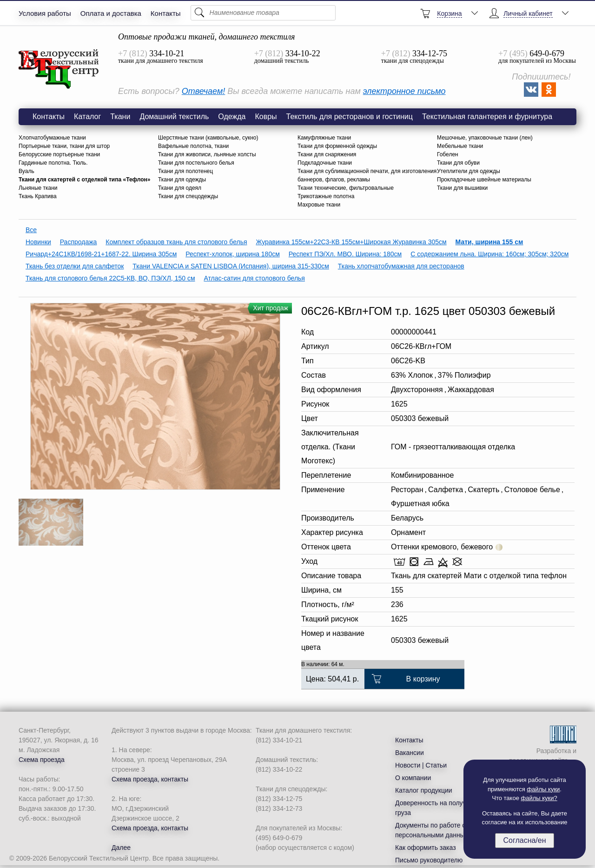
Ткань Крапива (38, 196)
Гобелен (448, 154)
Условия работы (45, 13)
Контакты (166, 13)
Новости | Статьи (421, 765)
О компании (413, 778)
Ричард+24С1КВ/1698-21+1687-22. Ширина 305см (101, 254)
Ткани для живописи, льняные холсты (207, 154)
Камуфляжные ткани (324, 138)
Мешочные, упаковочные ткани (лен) (485, 138)
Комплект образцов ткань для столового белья (176, 242)
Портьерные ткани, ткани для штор (64, 146)
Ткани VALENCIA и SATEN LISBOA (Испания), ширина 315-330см (231, 266)
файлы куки (543, 789)
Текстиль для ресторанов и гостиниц (350, 117)
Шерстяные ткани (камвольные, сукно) (208, 138)
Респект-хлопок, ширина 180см (233, 254)
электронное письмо (404, 91)
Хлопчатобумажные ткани (52, 138)
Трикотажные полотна (326, 196)
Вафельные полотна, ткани (193, 146)
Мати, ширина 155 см (489, 242)
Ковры (266, 117)
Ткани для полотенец (185, 171)
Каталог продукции (424, 790)
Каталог (87, 117)
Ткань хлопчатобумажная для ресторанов (401, 266)
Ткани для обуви (458, 163)
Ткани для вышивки (462, 188)
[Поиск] (263, 13)
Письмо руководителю (429, 860)
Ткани (120, 117)
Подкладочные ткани (325, 163)
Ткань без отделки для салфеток (75, 266)
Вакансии (410, 753)
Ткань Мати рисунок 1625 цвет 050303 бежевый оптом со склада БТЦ (59, 69)
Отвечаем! (203, 91)
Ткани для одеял (180, 188)
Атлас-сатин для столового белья (254, 278)
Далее (121, 848)
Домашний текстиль (174, 117)
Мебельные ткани (460, 146)
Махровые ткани (319, 205)
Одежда (232, 117)
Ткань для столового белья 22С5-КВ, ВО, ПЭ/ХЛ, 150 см (110, 278)
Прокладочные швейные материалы (484, 180)
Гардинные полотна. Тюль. (53, 163)
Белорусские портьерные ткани (59, 154)
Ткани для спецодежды (188, 196)
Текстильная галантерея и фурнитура (487, 117)
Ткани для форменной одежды (337, 146)
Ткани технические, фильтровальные (346, 188)
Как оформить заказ (426, 848)
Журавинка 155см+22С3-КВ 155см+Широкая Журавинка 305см (351, 242)
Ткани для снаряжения (327, 154)
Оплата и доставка (111, 13)
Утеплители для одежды (469, 171)
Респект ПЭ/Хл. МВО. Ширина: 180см (345, 254)
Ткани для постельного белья (196, 163)
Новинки (38, 242)
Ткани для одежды (182, 180)
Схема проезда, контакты (150, 779)
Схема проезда (42, 760)
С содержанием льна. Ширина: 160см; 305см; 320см (489, 254)
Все (31, 230)
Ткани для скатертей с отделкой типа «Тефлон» (85, 180)
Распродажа (79, 242)
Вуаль (26, 171)
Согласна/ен (524, 840)
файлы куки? (539, 798)
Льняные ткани (38, 188)
